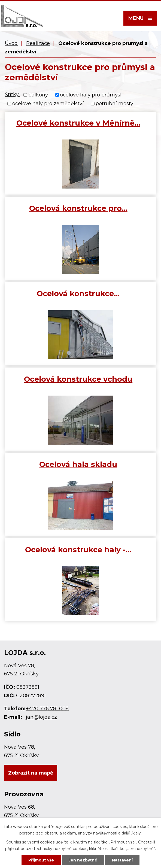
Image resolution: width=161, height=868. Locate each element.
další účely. (132, 833)
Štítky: (12, 95)
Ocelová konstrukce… (78, 294)
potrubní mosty (114, 104)
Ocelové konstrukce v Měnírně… (78, 123)
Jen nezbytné (83, 860)
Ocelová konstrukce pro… (78, 208)
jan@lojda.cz (41, 717)
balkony (38, 95)
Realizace (38, 43)
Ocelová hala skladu (78, 464)
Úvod (11, 43)
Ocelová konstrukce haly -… (78, 550)
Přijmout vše (41, 860)
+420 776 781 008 (47, 709)
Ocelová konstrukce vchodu (78, 379)
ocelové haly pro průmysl (91, 95)
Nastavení (122, 860)
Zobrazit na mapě (31, 773)
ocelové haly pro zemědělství (48, 104)
